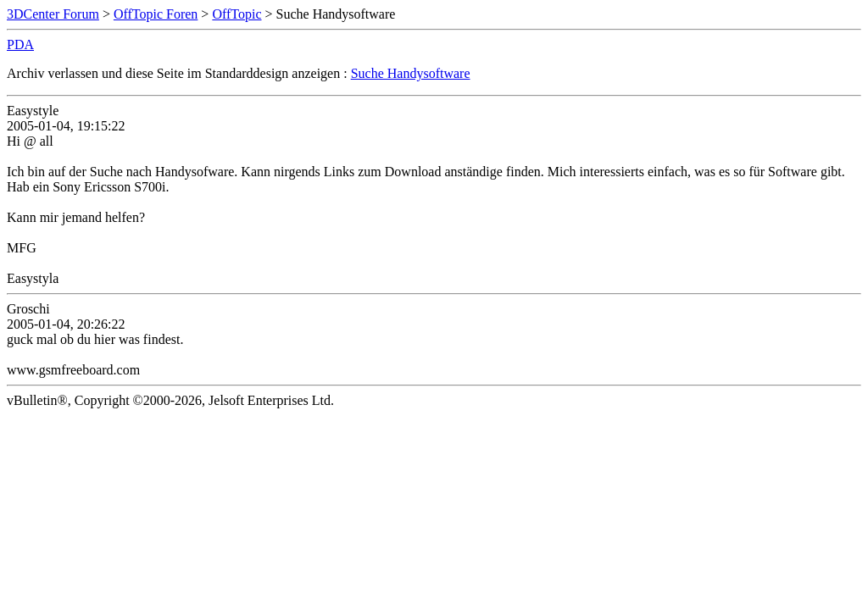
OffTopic (236, 14)
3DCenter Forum (53, 14)
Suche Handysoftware (411, 73)
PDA (20, 44)
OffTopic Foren (156, 14)
